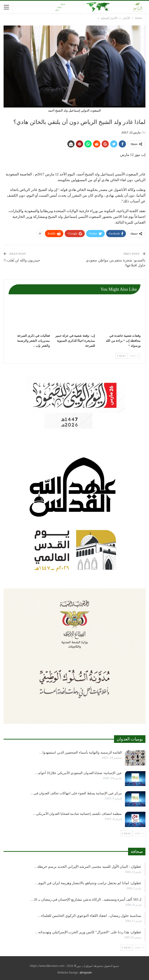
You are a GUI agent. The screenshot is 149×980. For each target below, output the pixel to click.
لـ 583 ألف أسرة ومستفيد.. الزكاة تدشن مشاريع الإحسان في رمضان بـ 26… (86, 899)
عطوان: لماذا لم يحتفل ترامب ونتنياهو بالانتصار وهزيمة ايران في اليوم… (88, 883)
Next (121, 356)
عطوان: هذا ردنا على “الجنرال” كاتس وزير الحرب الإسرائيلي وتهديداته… (88, 932)
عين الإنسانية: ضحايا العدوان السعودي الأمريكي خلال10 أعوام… (78, 773)
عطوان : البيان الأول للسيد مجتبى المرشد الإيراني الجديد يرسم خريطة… (88, 867)
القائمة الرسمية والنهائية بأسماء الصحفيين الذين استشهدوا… (81, 753)
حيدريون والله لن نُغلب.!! (22, 260)
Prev (134, 356)
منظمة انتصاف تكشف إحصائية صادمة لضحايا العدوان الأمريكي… (77, 814)
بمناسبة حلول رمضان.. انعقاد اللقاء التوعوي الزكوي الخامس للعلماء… (90, 916)
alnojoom (86, 973)
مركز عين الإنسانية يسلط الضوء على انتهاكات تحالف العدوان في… (76, 793)
